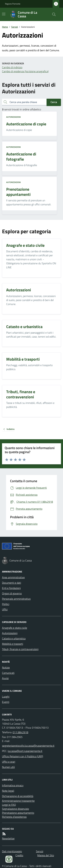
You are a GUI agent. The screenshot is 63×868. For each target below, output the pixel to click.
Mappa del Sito (46, 855)
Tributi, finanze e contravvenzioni (20, 649)
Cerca (54, 102)
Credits (19, 855)
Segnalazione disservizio (15, 809)
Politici (6, 604)
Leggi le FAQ (9, 805)
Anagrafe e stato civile (15, 628)
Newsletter (8, 838)
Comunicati (8, 673)
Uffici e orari (9, 762)
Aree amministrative (13, 577)
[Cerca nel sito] (53, 14)
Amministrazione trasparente (18, 801)
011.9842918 (20, 732)
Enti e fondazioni (11, 588)
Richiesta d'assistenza (14, 817)
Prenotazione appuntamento (18, 813)
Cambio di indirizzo (12, 67)
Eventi (6, 702)
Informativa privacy (13, 785)
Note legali (8, 791)
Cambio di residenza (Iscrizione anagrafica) (25, 71)
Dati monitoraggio (12, 851)
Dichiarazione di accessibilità (18, 796)
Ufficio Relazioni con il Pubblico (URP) (23, 756)
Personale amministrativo (16, 599)
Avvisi (5, 678)
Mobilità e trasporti (13, 644)
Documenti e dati (12, 583)
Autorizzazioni (13, 117)
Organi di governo (12, 593)
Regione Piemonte (13, 4)
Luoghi (6, 697)
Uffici (5, 609)
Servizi (15, 27)
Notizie (6, 667)
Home (5, 27)
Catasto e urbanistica (14, 638)
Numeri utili (8, 767)
